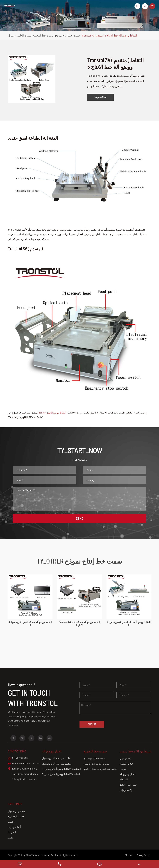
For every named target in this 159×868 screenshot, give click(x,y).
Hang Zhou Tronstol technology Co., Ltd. (40, 855)
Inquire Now (100, 97)
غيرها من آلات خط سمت (135, 751)
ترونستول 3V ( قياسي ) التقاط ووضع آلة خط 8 (129, 624)
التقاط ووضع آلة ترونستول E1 (57, 758)
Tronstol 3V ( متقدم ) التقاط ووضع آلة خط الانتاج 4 (79, 624)
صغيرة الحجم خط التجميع (97, 764)
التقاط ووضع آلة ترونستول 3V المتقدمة (61, 769)
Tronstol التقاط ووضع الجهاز (52, 412)
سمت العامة (24, 35)
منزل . (11, 35)
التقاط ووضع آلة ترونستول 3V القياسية (61, 774)
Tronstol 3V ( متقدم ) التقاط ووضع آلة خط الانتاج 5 (109, 35)
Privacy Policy (143, 855)
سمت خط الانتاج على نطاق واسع (100, 769)
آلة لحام (124, 779)
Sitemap (129, 855)
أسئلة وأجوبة (14, 827)
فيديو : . (12, 822)
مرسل (123, 769)
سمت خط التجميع (43, 35)
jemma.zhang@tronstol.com (23, 763)
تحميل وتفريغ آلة (128, 774)
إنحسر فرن (125, 758)
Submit (92, 724)
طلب (11, 837)
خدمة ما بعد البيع (16, 816)
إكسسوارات (126, 790)
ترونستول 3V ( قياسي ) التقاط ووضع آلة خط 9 (30, 624)
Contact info (17, 751)
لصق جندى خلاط (128, 785)
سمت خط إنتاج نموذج (67, 35)
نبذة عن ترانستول (17, 811)
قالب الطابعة (126, 764)
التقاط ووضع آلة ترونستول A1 (57, 764)
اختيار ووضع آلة (52, 751)
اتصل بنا (12, 832)
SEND (80, 518)
